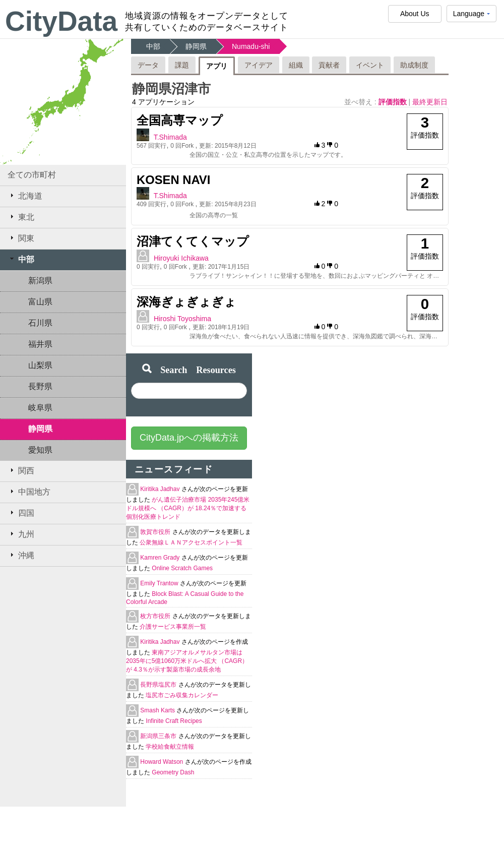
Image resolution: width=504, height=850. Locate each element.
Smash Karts (158, 710)
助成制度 (414, 65)
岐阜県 (40, 408)
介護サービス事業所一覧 (173, 627)
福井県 (40, 344)
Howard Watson (162, 762)
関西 (21, 470)
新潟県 (40, 281)
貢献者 (329, 65)
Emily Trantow (160, 583)
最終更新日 (430, 102)
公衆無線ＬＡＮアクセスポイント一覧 (191, 542)
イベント (370, 65)
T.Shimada (170, 137)
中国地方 (29, 492)
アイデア (259, 65)
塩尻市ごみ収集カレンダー (182, 695)
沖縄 (21, 555)
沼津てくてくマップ (193, 241)
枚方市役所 (156, 616)
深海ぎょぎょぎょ (186, 302)
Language (471, 16)
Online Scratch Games (182, 568)
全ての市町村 (32, 175)
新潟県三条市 (159, 736)
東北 (21, 217)
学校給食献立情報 (170, 747)
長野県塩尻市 (159, 685)
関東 (21, 238)
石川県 (40, 323)
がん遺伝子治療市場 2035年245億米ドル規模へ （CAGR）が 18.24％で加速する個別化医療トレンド (188, 508)
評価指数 (394, 102)
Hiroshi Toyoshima (182, 319)
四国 (21, 513)
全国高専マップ (180, 120)
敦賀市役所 (156, 532)
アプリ (217, 66)
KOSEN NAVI (173, 180)
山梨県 (40, 365)
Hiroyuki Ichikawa (181, 258)
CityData (61, 21)
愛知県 (40, 450)
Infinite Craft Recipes (174, 721)
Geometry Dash (173, 772)
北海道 (25, 196)
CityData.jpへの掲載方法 (189, 438)
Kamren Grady (161, 558)
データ (148, 65)
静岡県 (40, 429)
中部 (21, 259)
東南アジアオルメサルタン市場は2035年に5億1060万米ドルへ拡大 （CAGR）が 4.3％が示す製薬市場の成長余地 (187, 661)
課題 (182, 65)
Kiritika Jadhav (161, 489)
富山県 (40, 302)
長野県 (40, 386)
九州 (21, 534)
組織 (296, 65)
